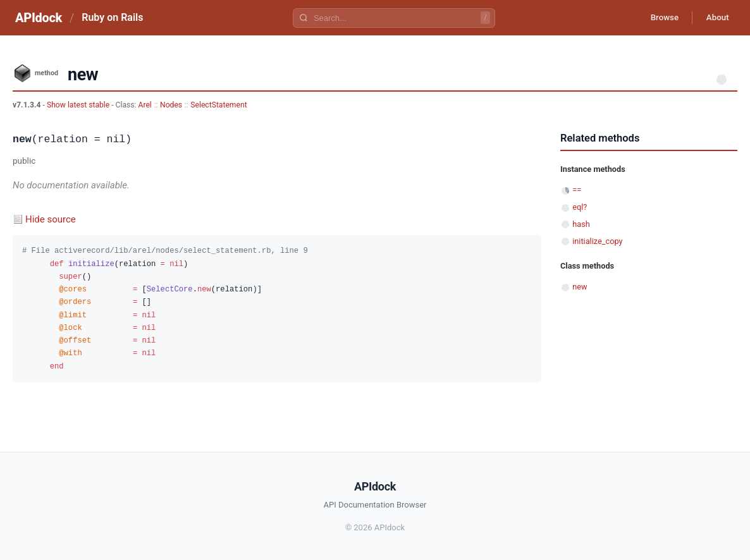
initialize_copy (597, 241)
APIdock (39, 18)
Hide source (51, 219)
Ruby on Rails (112, 17)
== (577, 190)
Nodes (171, 105)
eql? (580, 207)
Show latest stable (79, 105)
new (580, 287)
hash (581, 224)
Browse (658, 18)
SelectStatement (218, 105)
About (715, 18)
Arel (145, 105)
